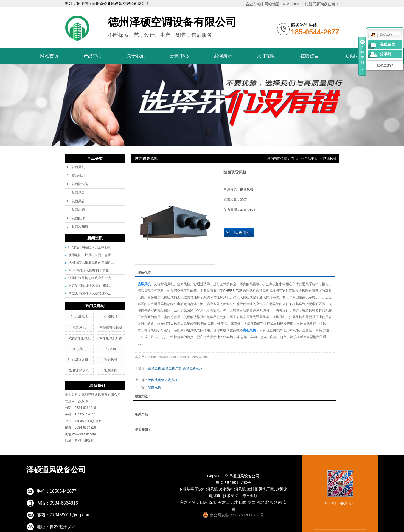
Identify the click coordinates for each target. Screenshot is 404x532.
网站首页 (49, 56)
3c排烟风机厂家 (111, 338)
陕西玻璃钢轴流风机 (163, 380)
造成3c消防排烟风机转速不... (90, 293)
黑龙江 (223, 502)
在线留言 (310, 56)
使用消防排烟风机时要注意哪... (91, 255)
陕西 (252, 502)
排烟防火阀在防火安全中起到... (91, 247)
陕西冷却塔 (80, 227)
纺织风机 (111, 317)
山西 (243, 502)
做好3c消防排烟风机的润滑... (90, 286)
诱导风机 (111, 360)
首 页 (295, 159)
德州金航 (250, 496)
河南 (278, 502)
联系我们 (353, 56)
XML (298, 4)
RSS (287, 4)
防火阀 (111, 349)
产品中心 (93, 56)
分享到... (387, 54)
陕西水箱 (78, 210)
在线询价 (239, 233)
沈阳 (213, 502)
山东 (204, 502)
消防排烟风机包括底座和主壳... (91, 278)
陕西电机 (155, 387)
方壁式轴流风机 (111, 328)
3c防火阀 (111, 370)
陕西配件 (78, 218)
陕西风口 (78, 193)
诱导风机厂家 (172, 369)
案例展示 (223, 56)
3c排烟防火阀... (79, 360)
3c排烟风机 (79, 317)
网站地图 (272, 4)
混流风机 (79, 328)
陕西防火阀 (80, 184)
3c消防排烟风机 (79, 338)
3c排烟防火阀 (79, 370)
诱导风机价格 (193, 369)
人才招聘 (266, 56)
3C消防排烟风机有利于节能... (90, 270)
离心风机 (79, 349)
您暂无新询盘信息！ (322, 4)
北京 (269, 502)
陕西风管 (78, 201)
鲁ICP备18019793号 (233, 483)
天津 (234, 502)
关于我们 (136, 56)
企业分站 (253, 4)
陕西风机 (78, 167)
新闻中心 (179, 56)
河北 (260, 502)
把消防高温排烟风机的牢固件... (91, 263)
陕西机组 (78, 176)
